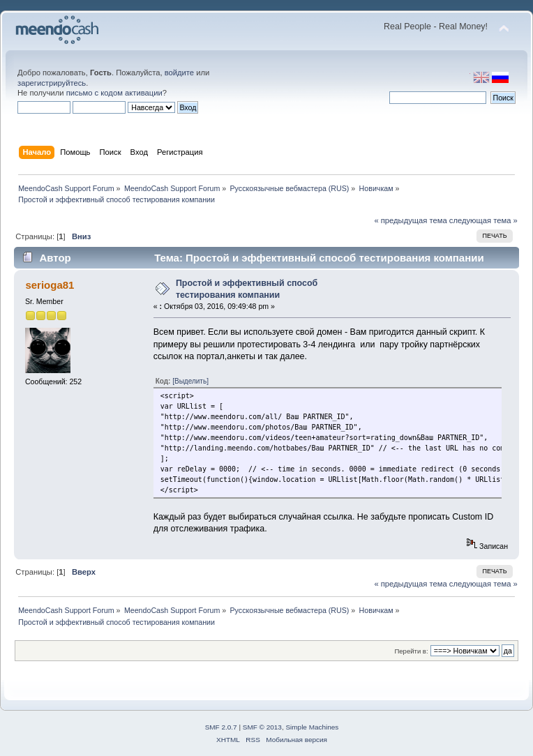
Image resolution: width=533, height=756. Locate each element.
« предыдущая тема (410, 220)
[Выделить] (190, 381)
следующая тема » (483, 220)
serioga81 (50, 285)
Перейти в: (411, 651)
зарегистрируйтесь (52, 83)
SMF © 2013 (262, 727)
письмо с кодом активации (114, 93)
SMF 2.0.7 (221, 727)
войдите (179, 73)
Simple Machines (312, 727)
